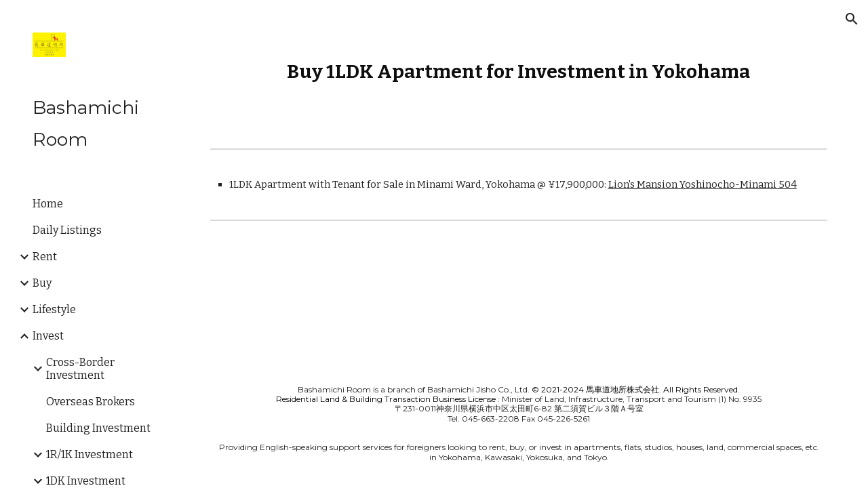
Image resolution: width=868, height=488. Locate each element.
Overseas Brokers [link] (91, 402)
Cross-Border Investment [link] (80, 369)
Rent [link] (45, 257)
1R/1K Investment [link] (90, 454)
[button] (852, 19)
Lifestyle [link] (54, 309)
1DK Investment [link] (86, 481)
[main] (519, 72)
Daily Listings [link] (67, 230)
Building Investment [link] (98, 428)
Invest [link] (48, 336)
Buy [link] (42, 283)
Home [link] (48, 204)
